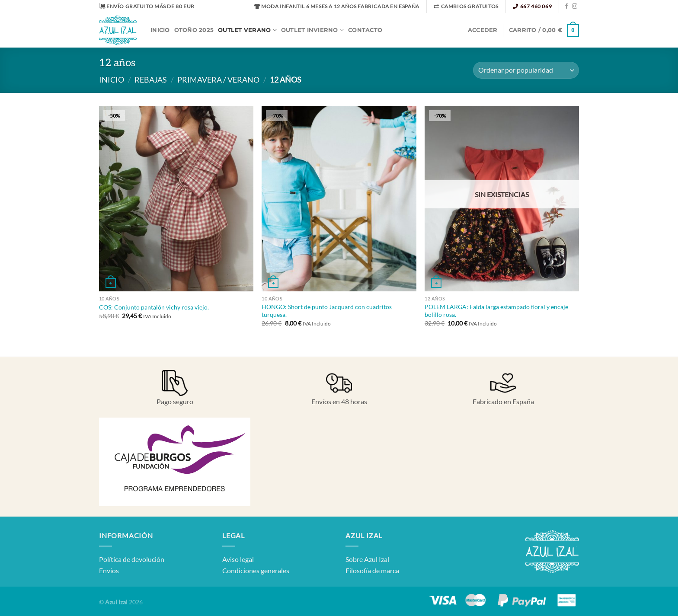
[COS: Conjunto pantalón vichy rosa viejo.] (176, 198)
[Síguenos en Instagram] (575, 6)
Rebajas (151, 80)
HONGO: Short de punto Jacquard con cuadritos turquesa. (327, 311)
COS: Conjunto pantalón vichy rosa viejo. (154, 307)
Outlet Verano (247, 30)
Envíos (109, 570)
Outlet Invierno (312, 30)
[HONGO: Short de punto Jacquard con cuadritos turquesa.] (339, 198)
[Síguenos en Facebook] (566, 6)
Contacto (365, 30)
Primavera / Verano (218, 80)
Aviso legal (238, 559)
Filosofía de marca (372, 570)
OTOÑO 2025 (194, 30)
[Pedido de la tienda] (526, 70)
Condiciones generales (256, 570)
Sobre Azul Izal (367, 559)
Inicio (160, 30)
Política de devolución (132, 559)
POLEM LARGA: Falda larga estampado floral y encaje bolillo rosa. (496, 311)
